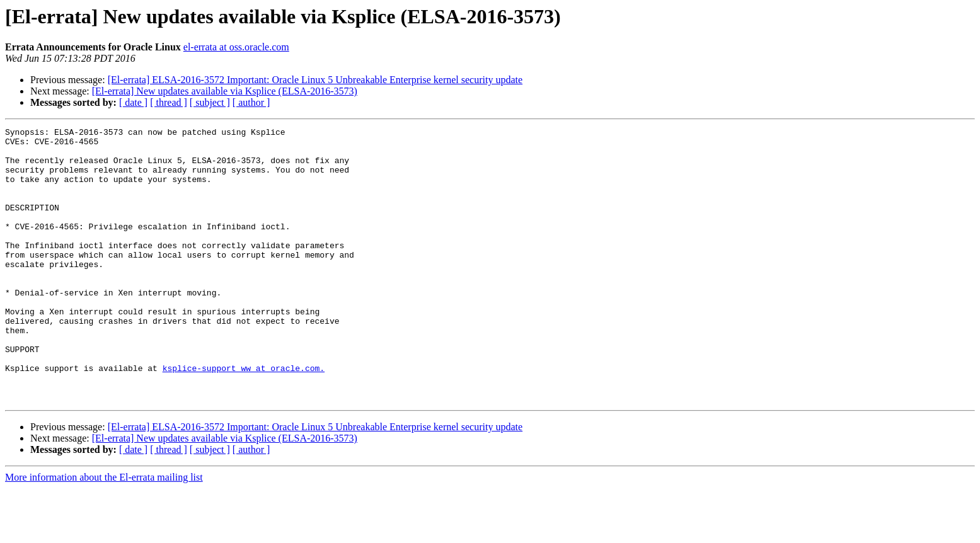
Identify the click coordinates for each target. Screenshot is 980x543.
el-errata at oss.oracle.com (236, 47)
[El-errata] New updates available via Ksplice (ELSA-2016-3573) (225, 91)
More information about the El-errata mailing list (104, 532)
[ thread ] (169, 102)
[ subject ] (210, 102)
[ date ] (133, 102)
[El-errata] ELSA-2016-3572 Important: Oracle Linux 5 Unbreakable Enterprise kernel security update (315, 80)
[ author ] (251, 102)
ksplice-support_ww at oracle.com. (244, 417)
